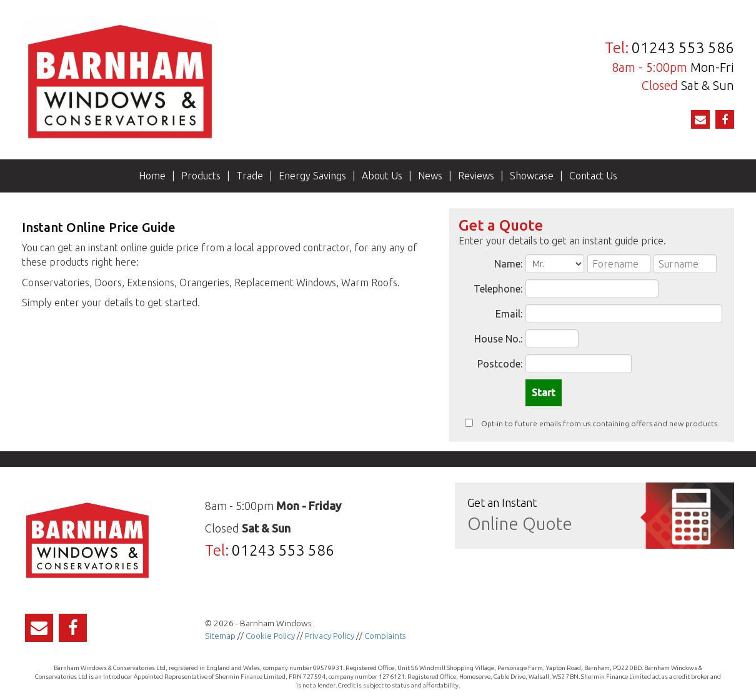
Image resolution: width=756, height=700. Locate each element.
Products (201, 176)
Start (544, 392)
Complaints (385, 636)
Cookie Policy (270, 636)
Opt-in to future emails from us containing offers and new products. (592, 423)
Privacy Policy (330, 636)
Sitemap (220, 636)
